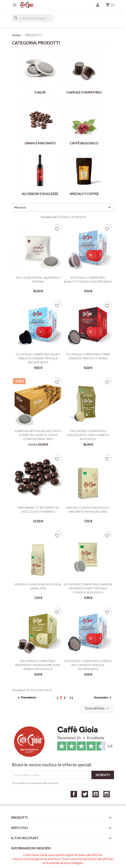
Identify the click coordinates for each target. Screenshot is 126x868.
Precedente (26, 698)
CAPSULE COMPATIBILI (84, 92)
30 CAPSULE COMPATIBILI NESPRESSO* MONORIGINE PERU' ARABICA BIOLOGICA (38, 665)
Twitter (85, 794)
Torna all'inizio (97, 709)
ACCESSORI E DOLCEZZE (40, 194)
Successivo (103, 698)
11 (71, 698)
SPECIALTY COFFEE (84, 194)
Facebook (74, 794)
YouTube (96, 794)
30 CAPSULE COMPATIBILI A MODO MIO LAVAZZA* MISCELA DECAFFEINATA (88, 665)
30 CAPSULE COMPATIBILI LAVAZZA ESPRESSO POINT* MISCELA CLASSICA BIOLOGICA (88, 588)
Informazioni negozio (31, 848)
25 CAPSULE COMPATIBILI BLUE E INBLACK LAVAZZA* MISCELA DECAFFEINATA (38, 358)
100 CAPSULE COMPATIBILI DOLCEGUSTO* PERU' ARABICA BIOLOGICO (88, 435)
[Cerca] (33, 18)
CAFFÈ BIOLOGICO (84, 143)
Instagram (107, 794)
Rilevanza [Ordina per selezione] (63, 207)
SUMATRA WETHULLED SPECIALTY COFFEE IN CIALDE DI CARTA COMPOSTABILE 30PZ (38, 435)
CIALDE (40, 92)
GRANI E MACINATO (40, 143)
